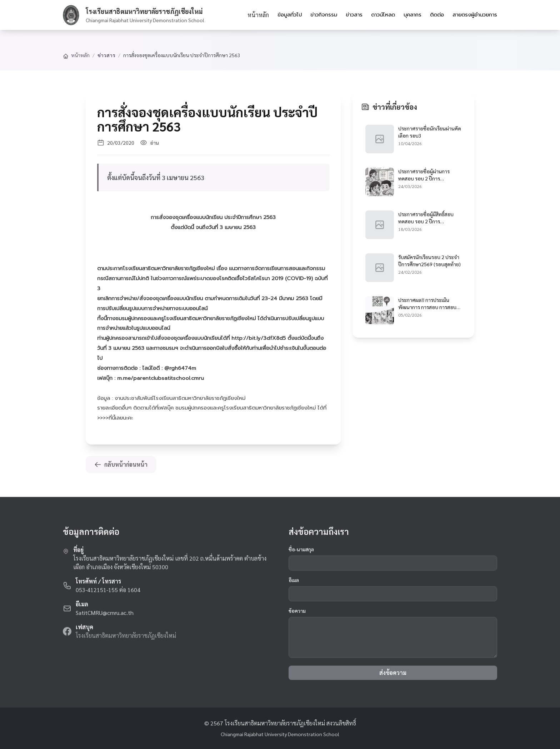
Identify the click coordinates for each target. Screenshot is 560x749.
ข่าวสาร (354, 15)
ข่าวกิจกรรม (324, 15)
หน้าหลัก (258, 15)
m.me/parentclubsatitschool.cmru (161, 378)
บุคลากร (412, 15)
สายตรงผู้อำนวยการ (475, 15)
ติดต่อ (437, 15)
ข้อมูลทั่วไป (290, 15)
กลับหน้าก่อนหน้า (121, 464)
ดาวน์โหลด (383, 15)
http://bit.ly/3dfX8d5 (259, 338)
